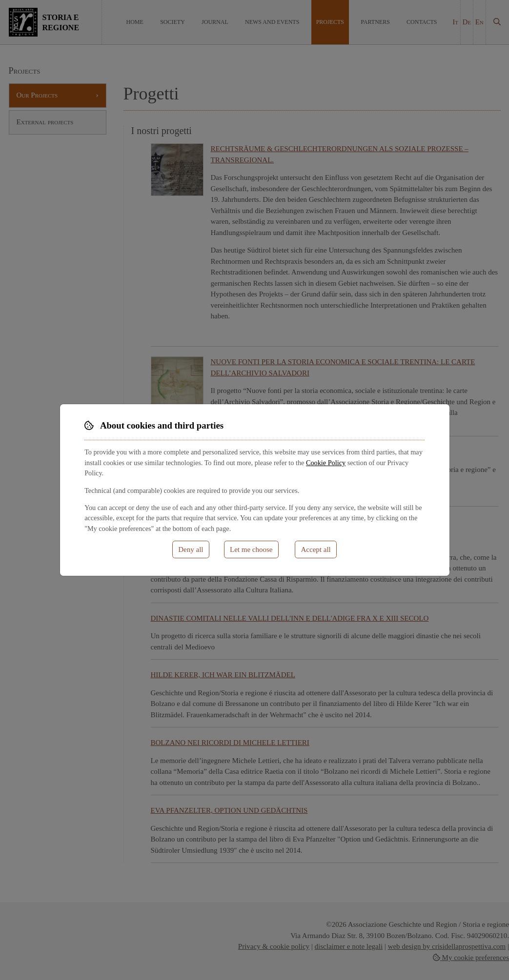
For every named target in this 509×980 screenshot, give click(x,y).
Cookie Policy (326, 463)
